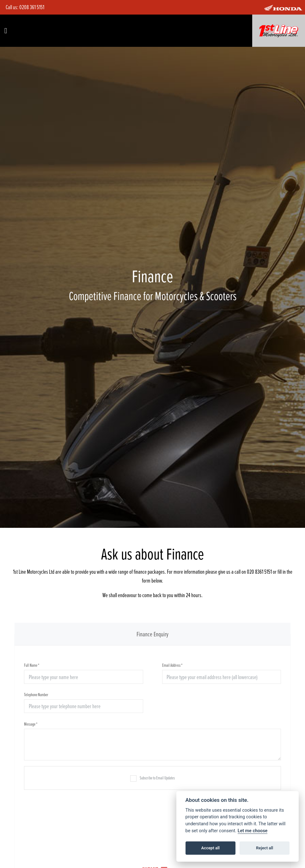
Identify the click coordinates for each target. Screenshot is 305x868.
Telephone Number (36, 694)
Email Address (172, 665)
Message (31, 724)
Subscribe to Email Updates (152, 778)
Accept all (210, 848)
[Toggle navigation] (6, 31)
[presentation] (153, 823)
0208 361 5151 (32, 7)
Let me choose (253, 831)
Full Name (32, 665)
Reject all (265, 848)
